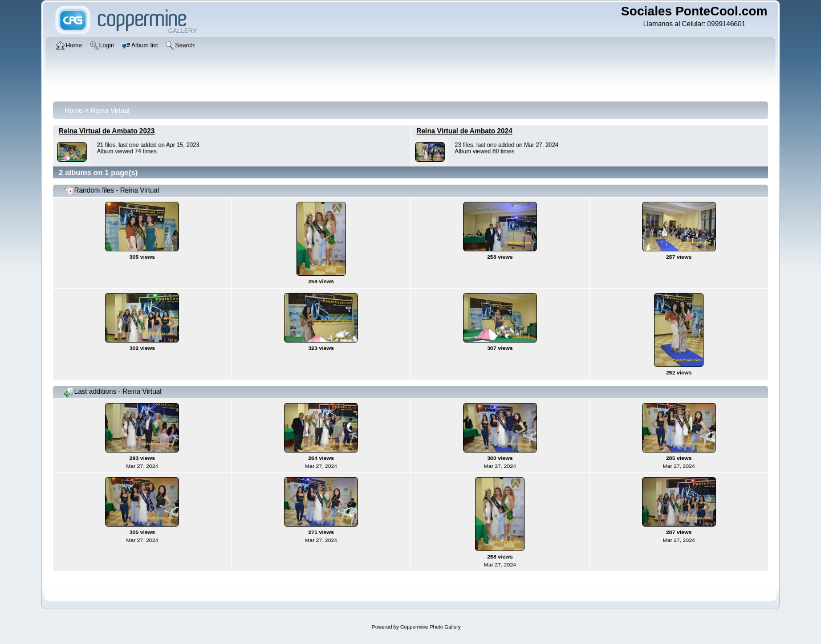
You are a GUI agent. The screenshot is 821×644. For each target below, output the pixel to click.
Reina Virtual (110, 111)
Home (74, 111)
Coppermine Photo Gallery (430, 627)
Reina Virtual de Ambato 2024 (465, 131)
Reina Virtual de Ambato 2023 (107, 131)
